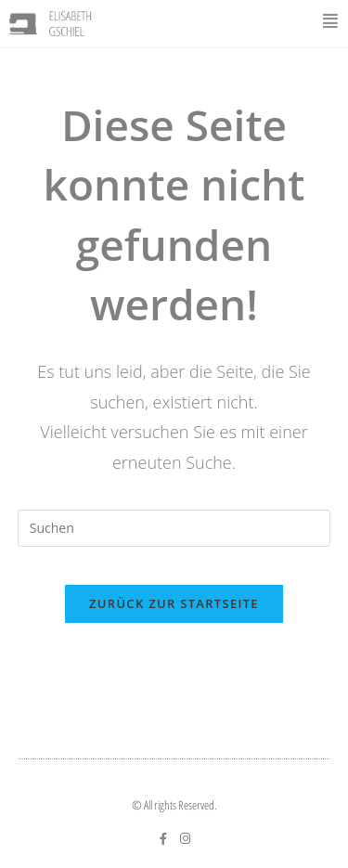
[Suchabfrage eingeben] (174, 528)
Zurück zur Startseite (174, 603)
